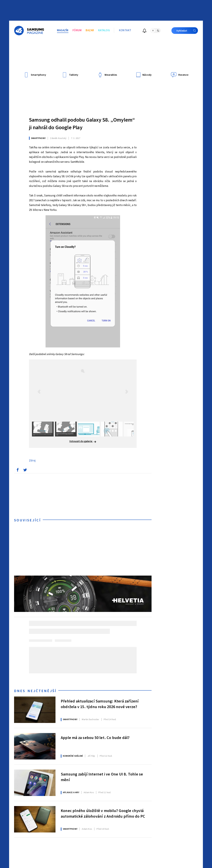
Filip (91, 756)
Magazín (63, 30)
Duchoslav (90, 719)
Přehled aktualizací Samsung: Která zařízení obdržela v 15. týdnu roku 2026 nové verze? (100, 704)
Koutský (58, 138)
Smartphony (38, 138)
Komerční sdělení (73, 756)
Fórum (77, 30)
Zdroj (32, 461)
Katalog (104, 30)
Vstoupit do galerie (83, 441)
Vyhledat (187, 31)
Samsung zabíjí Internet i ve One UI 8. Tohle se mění (102, 777)
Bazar (90, 30)
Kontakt (125, 30)
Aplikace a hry (71, 793)
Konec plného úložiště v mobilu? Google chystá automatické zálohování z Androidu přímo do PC (103, 814)
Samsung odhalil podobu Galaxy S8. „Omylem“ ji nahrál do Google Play (82, 124)
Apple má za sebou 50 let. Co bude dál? (95, 738)
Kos (89, 793)
